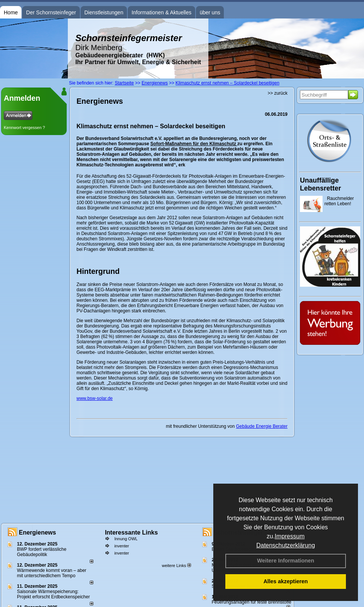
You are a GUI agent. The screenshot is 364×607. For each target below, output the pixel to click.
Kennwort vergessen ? (24, 128)
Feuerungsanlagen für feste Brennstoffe (252, 602)
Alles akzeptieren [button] (286, 581)
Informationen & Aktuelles (161, 12)
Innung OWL (126, 539)
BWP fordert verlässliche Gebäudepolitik (42, 552)
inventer (122, 546)
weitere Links (176, 566)
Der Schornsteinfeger (51, 12)
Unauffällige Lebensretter (320, 184)
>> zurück (278, 93)
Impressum (290, 536)
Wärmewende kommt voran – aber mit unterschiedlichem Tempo (52, 573)
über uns (210, 12)
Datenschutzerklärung (286, 545)
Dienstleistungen (104, 12)
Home (11, 12)
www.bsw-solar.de (95, 398)
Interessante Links (131, 532)
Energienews (37, 532)
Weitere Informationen (286, 561)
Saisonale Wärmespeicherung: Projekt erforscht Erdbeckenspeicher (53, 594)
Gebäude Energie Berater (262, 426)
